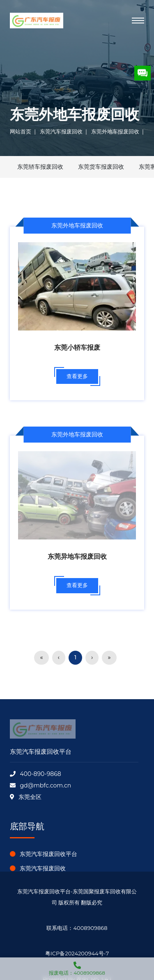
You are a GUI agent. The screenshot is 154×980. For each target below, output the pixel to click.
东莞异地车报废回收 (77, 557)
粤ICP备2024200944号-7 (77, 953)
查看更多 (77, 376)
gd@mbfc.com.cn (45, 785)
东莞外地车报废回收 (115, 131)
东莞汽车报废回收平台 (48, 854)
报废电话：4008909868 (77, 967)
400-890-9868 (40, 774)
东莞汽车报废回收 (61, 131)
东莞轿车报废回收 (40, 167)
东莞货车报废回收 (101, 167)
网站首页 (21, 131)
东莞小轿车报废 (77, 348)
